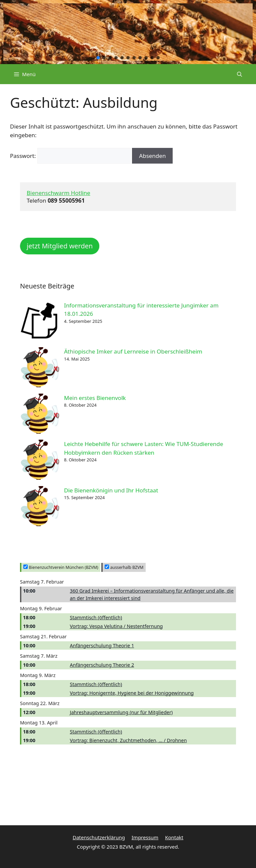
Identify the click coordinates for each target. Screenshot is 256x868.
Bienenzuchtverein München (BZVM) (61, 567)
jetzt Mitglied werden (60, 246)
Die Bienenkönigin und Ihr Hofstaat (111, 490)
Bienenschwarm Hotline (58, 193)
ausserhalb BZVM (124, 567)
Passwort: (70, 156)
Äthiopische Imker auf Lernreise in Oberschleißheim (133, 351)
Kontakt (174, 837)
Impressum (145, 837)
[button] (98, 58)
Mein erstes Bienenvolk (95, 398)
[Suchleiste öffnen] (239, 74)
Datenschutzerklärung (99, 837)
